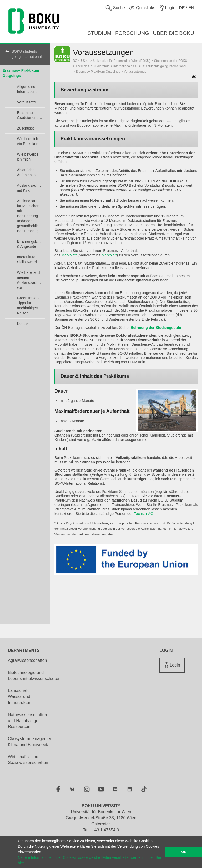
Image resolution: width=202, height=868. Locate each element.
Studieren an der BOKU (171, 61)
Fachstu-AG (143, 514)
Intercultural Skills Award (27, 259)
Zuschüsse (26, 128)
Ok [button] (184, 852)
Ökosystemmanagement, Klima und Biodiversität (31, 742)
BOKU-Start (81, 61)
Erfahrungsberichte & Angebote (30, 244)
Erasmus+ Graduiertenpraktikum (30, 115)
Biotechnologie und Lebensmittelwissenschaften (34, 676)
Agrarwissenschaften (27, 660)
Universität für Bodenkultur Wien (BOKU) (122, 61)
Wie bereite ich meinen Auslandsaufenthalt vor (30, 280)
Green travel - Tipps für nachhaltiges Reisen (28, 306)
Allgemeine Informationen (28, 89)
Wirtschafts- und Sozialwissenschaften (28, 760)
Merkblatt (69, 255)
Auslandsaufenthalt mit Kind (30, 188)
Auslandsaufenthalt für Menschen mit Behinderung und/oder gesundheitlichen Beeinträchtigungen (30, 216)
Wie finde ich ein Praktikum (28, 141)
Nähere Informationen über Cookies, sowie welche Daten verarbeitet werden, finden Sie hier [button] (89, 860)
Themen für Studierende (92, 66)
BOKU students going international (27, 54)
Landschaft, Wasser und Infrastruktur (19, 696)
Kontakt (23, 324)
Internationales (124, 66)
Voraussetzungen (30, 102)
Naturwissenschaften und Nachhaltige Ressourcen (27, 721)
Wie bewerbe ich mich (28, 157)
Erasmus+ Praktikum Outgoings (98, 72)
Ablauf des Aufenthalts (26, 172)
